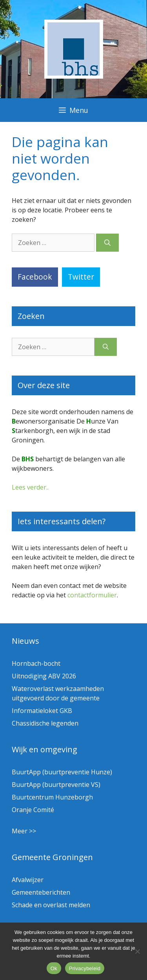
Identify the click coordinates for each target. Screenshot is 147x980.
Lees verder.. (30, 487)
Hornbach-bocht (36, 663)
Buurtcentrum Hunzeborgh (52, 797)
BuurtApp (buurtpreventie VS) (56, 785)
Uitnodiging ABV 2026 (44, 676)
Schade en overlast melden (51, 905)
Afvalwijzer (28, 880)
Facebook (35, 277)
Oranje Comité (33, 810)
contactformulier (92, 595)
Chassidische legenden (45, 723)
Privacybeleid (85, 968)
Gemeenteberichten (41, 892)
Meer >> (24, 831)
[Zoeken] (107, 243)
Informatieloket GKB (42, 711)
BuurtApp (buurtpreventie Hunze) (62, 772)
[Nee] (137, 951)
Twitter (81, 277)
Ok (54, 968)
